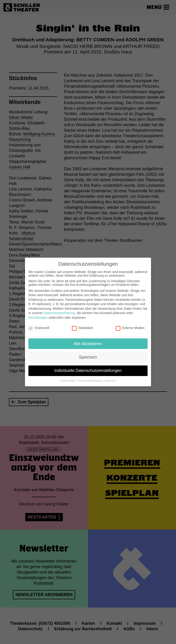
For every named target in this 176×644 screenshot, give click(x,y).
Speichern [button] (88, 354)
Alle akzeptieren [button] (88, 340)
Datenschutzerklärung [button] (90, 378)
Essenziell (39, 325)
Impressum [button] (110, 378)
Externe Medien (130, 325)
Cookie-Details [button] (68, 378)
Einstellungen (38, 314)
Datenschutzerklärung (59, 310)
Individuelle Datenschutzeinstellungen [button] (88, 368)
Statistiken (83, 325)
